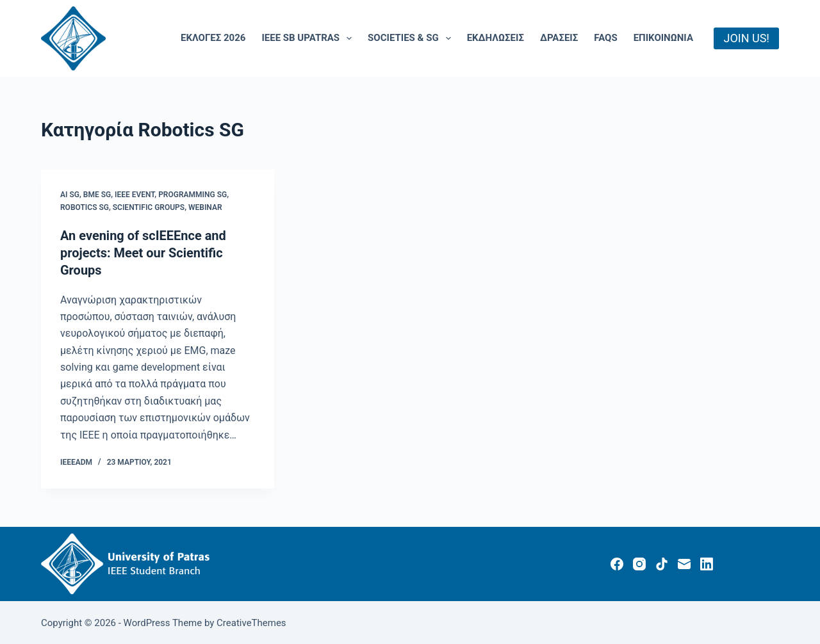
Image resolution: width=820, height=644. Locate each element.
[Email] (684, 562)
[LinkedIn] (707, 562)
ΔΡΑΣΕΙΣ (559, 38)
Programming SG (193, 195)
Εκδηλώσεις (496, 38)
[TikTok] (662, 562)
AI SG (70, 195)
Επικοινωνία (663, 38)
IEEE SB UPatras (309, 38)
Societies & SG (412, 38)
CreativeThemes (251, 622)
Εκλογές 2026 (213, 38)
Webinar (205, 207)
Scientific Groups (149, 207)
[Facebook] (617, 562)
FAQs (605, 38)
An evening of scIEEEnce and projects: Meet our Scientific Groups (143, 252)
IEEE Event (135, 195)
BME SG (97, 195)
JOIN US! (746, 38)
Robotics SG (85, 207)
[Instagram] (639, 562)
